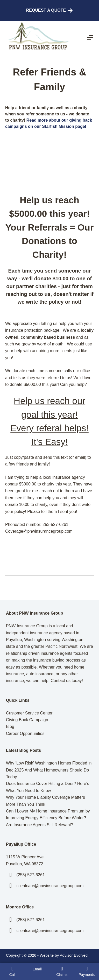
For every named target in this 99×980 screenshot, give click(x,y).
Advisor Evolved (74, 955)
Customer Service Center (29, 713)
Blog (10, 727)
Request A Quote (50, 11)
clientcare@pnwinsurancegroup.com (50, 886)
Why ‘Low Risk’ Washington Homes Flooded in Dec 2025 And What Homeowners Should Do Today (49, 770)
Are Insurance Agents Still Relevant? (40, 825)
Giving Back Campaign (27, 720)
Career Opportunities (25, 734)
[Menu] (90, 38)
